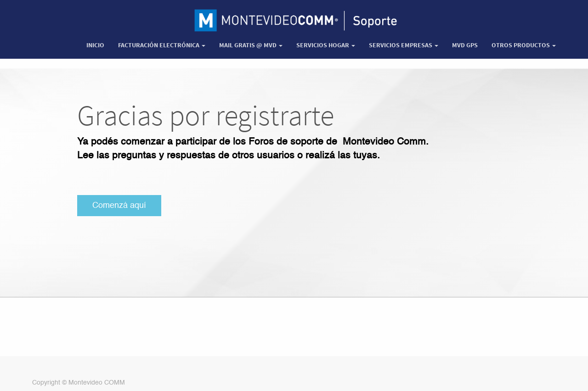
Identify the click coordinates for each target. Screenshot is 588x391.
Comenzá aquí (119, 206)
